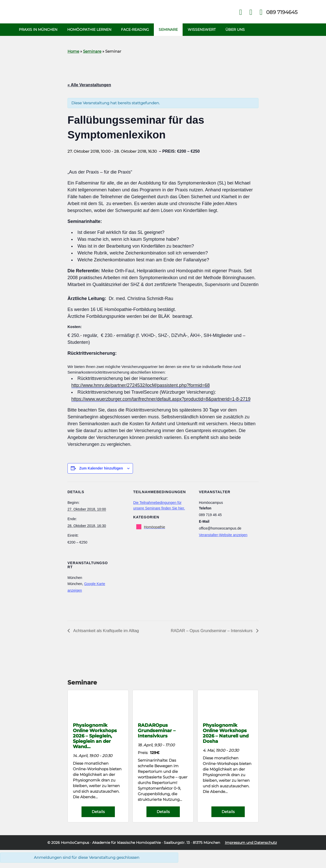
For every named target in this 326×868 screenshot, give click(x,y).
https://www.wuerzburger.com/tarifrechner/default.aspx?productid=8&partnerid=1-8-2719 (161, 400)
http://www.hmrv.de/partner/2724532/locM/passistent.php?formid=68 (140, 386)
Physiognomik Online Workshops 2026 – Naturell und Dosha (226, 734)
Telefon (281, 12)
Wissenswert (203, 30)
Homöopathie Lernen (90, 30)
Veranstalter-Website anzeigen (223, 536)
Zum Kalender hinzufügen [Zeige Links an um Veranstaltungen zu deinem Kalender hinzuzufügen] (101, 469)
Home (73, 52)
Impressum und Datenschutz (251, 843)
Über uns (237, 30)
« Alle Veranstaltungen (89, 86)
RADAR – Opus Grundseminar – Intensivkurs (212, 631)
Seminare (170, 30)
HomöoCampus (75, 843)
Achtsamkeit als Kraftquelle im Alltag (106, 631)
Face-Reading (136, 30)
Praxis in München (38, 30)
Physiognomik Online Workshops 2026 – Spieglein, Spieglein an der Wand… (95, 737)
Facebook (241, 12)
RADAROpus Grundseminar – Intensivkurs (157, 731)
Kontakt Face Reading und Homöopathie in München (251, 12)
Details (98, 812)
